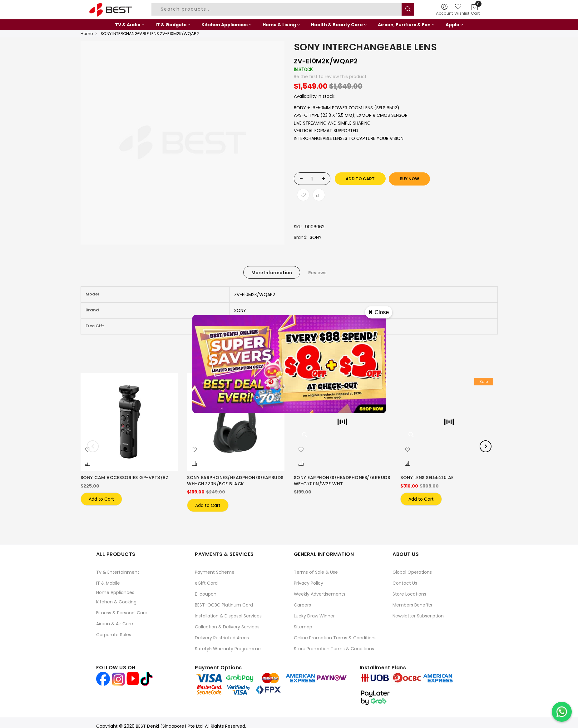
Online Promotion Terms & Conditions (335, 638)
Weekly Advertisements (320, 594)
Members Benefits (412, 605)
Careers (302, 605)
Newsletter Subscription (418, 616)
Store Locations (409, 594)
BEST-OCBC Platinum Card (224, 605)
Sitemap (303, 627)
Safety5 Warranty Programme (228, 649)
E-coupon (206, 594)
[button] (88, 450)
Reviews (317, 273)
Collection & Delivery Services (227, 627)
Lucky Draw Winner (314, 616)
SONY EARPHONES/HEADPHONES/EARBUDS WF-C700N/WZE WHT (342, 481)
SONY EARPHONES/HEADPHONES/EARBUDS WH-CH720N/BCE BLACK (235, 481)
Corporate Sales (114, 635)
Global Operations (412, 572)
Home (87, 34)
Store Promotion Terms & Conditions (334, 649)
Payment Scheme (215, 572)
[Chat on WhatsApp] (562, 712)
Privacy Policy (309, 583)
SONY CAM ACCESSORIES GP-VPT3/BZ (125, 478)
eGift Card (206, 583)
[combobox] (277, 9)
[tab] (272, 272)
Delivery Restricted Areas (222, 638)
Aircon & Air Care (115, 624)
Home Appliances (115, 592)
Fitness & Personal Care (122, 613)
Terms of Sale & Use (316, 572)
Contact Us (405, 583)
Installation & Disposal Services (228, 616)
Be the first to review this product (330, 77)
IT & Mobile (108, 583)
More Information (272, 273)
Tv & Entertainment (118, 572)
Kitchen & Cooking (116, 602)
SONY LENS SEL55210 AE (427, 478)
